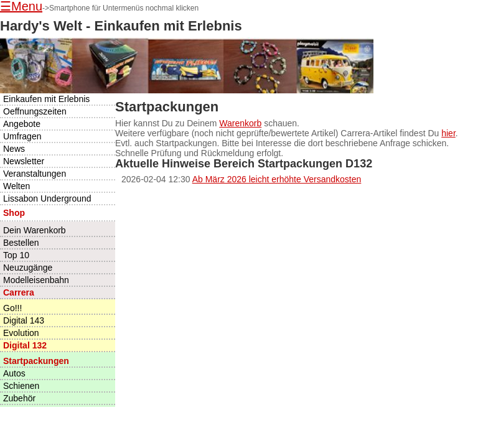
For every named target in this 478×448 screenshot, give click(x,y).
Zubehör (19, 398)
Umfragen (22, 136)
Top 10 (16, 255)
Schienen (21, 386)
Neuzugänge (28, 268)
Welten (16, 186)
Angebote (22, 124)
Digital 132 (25, 345)
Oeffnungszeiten (35, 111)
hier (448, 133)
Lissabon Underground (47, 198)
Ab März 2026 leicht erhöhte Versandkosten (277, 179)
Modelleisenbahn (36, 280)
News (14, 149)
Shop (14, 213)
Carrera (19, 292)
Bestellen (21, 243)
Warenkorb (240, 123)
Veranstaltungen (35, 174)
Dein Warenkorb (35, 230)
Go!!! (12, 308)
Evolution (21, 333)
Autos (14, 373)
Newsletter (24, 161)
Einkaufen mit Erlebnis (46, 99)
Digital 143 (24, 320)
